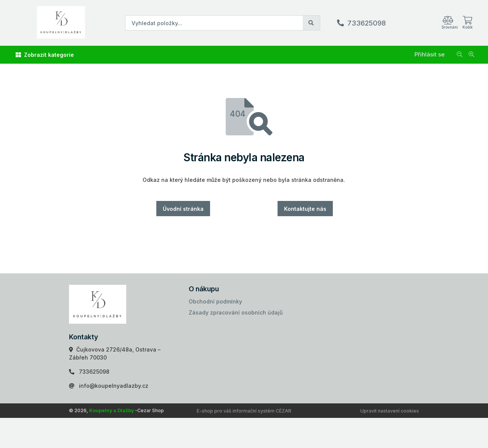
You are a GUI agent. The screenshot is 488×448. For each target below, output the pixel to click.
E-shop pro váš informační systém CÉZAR (244, 411)
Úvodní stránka (183, 209)
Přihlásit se (429, 54)
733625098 (367, 23)
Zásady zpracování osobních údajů (236, 312)
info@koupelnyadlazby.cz (114, 386)
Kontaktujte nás (305, 209)
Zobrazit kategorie (45, 55)
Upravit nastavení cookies (390, 411)
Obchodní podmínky (215, 301)
